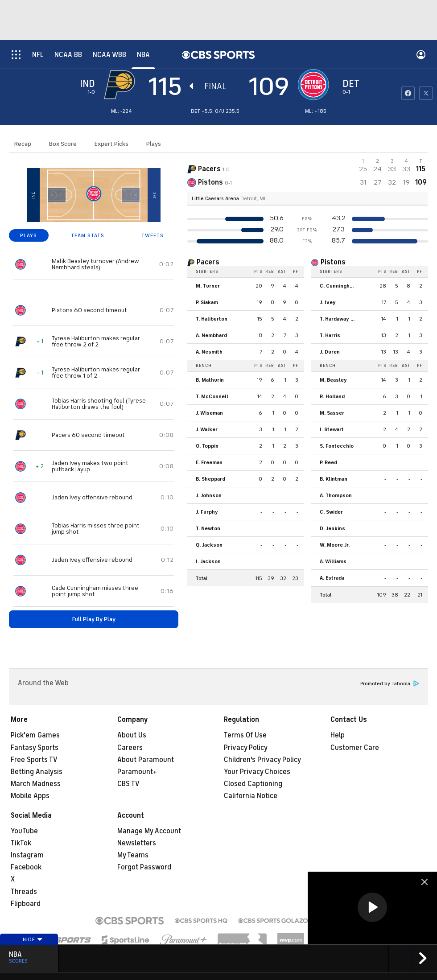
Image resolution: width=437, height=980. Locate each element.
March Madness (36, 784)
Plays (154, 144)
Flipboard (26, 904)
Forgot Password (144, 867)
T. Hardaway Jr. (338, 319)
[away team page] (122, 85)
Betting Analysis (37, 772)
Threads (24, 892)
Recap (23, 144)
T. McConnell (212, 396)
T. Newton (208, 528)
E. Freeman (209, 462)
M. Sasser (332, 413)
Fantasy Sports (35, 748)
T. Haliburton (212, 319)
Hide (33, 939)
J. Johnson (209, 495)
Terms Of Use (245, 735)
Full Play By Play (94, 619)
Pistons (333, 262)
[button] (372, 907)
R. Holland (332, 396)
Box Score (63, 144)
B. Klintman (334, 479)
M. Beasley (333, 380)
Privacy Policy (246, 748)
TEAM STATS (88, 235)
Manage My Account (149, 831)
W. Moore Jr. (335, 545)
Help (338, 735)
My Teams (133, 855)
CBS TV (128, 784)
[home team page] (316, 85)
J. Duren (330, 352)
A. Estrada (332, 578)
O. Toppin (207, 446)
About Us (132, 735)
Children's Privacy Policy (262, 760)
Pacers (208, 262)
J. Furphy (207, 512)
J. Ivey (328, 302)
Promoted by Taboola (390, 684)
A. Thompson (336, 495)
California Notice (251, 796)
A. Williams (333, 561)
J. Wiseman (209, 413)
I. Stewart (332, 429)
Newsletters (137, 843)
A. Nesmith (209, 352)
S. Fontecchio (337, 446)
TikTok (21, 843)
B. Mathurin (210, 380)
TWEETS (153, 235)
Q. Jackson (209, 545)
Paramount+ (137, 772)
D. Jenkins (332, 528)
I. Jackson (208, 561)
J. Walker (207, 429)
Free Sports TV (34, 760)
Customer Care (355, 748)
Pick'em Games (35, 735)
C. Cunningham (338, 286)
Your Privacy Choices (257, 772)
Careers (130, 748)
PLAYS (29, 235)
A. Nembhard (211, 335)
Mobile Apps (30, 796)
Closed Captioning (253, 784)
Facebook (26, 867)
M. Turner (208, 286)
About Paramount (146, 760)
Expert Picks (111, 144)
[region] (372, 908)
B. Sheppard (210, 479)
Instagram (27, 855)
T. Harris (330, 335)
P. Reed (328, 462)
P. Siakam (207, 302)
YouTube (24, 831)
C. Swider (331, 512)
